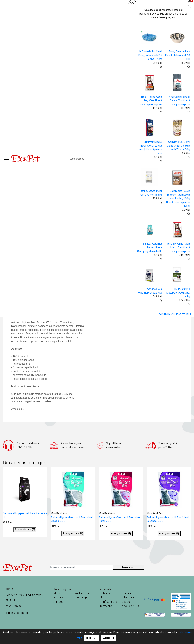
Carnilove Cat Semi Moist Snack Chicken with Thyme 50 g (178, 146)
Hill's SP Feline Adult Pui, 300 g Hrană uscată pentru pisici (151, 100)
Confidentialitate (110, 602)
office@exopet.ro (17, 613)
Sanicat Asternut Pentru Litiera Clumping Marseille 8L (150, 247)
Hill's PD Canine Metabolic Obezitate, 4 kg (178, 293)
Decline (91, 638)
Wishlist (79, 593)
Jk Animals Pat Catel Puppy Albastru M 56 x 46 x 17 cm (150, 55)
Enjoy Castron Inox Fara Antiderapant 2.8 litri (178, 55)
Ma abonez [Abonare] (129, 567)
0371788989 (13, 606)
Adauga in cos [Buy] (25, 529)
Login (84, 597)
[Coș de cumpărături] (190, 2)
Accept (109, 638)
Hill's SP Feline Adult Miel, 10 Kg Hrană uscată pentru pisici (179, 247)
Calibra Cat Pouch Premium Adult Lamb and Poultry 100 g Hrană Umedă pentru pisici (178, 198)
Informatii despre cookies (128, 602)
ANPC (136, 606)
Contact (58, 602)
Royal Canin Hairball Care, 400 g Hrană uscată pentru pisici (179, 100)
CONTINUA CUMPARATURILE (175, 315)
